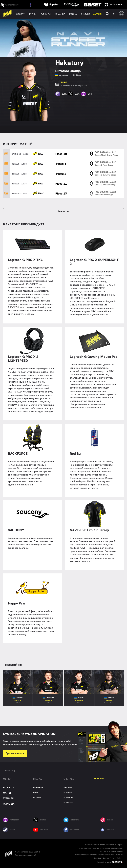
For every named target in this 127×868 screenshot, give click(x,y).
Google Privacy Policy (113, 858)
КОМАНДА (9, 804)
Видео (36, 792)
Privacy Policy (81, 855)
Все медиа (38, 787)
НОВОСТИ (9, 788)
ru (115, 14)
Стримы (37, 797)
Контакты (68, 797)
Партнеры (68, 787)
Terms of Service (97, 855)
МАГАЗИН (99, 779)
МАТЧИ (7, 793)
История (68, 792)
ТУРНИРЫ (9, 798)
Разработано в (110, 862)
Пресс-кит (69, 802)
